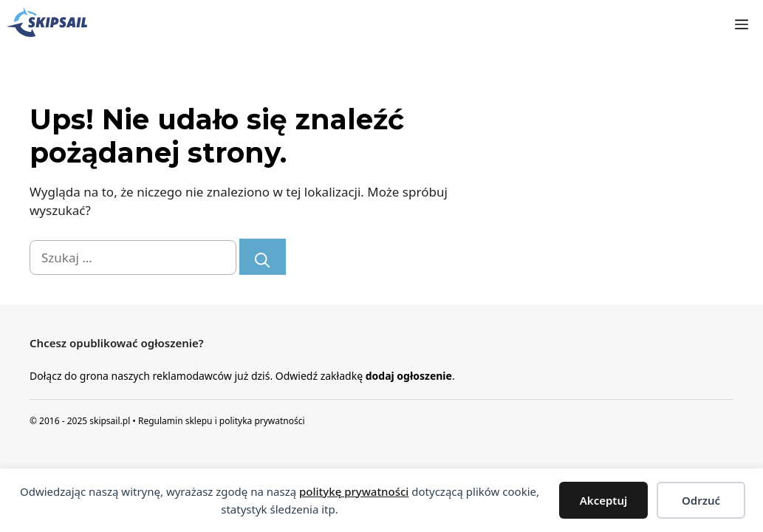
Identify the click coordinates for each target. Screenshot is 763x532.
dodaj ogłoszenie (409, 376)
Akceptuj (604, 500)
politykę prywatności (354, 491)
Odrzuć (701, 500)
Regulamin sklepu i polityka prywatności (222, 421)
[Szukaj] (262, 257)
